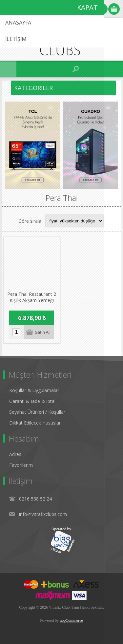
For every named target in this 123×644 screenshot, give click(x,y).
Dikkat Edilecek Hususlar (35, 422)
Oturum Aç (102, 9)
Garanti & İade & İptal (32, 401)
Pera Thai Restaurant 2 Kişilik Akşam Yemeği (32, 297)
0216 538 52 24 (35, 498)
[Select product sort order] (74, 221)
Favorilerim (21, 465)
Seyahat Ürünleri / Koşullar (37, 412)
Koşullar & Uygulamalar (34, 390)
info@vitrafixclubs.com (43, 514)
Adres (15, 454)
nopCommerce (71, 620)
